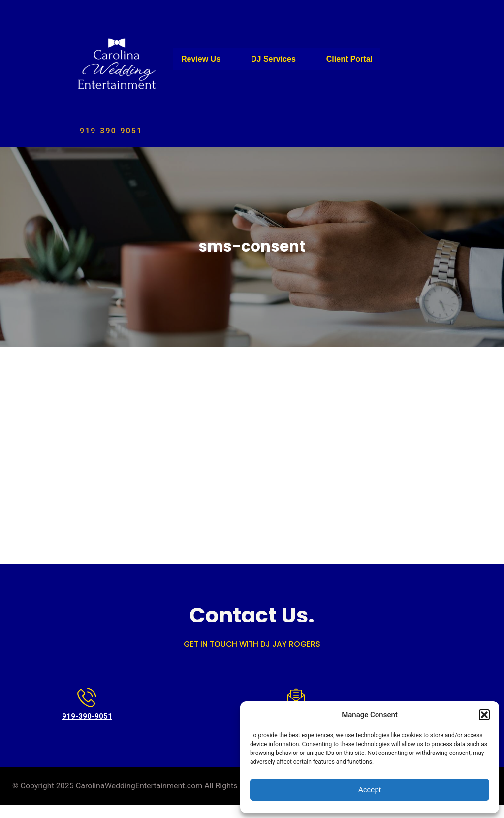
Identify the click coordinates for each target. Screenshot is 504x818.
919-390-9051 (111, 131)
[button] (484, 715)
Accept (370, 790)
